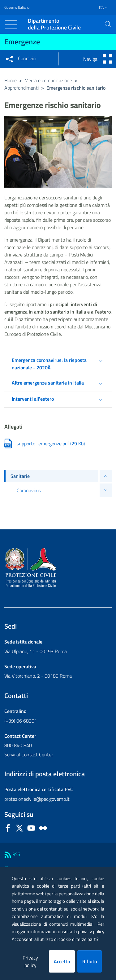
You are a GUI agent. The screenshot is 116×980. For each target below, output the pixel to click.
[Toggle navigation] (11, 25)
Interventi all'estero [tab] (33, 399)
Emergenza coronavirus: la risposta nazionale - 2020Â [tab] (49, 364)
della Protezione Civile (54, 24)
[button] (108, 24)
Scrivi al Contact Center (29, 755)
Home (11, 80)
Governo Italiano (17, 7)
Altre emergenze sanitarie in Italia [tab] (48, 383)
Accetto (62, 961)
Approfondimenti (21, 88)
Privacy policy (30, 961)
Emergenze (22, 42)
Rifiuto (90, 961)
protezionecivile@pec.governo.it (37, 799)
